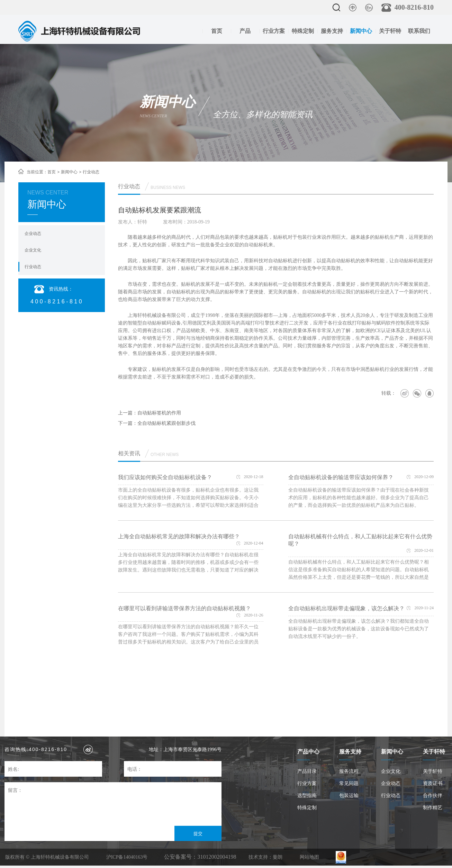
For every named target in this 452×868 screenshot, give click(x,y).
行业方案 (274, 31)
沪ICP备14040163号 (127, 857)
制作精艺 (433, 808)
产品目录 (307, 771)
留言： (15, 790)
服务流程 (349, 771)
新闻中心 (361, 31)
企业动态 (33, 234)
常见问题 (349, 783)
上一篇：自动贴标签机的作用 (150, 413)
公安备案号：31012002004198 (200, 857)
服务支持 (332, 31)
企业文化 (33, 250)
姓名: (13, 769)
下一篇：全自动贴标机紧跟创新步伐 (157, 423)
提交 (198, 834)
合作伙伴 (433, 796)
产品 (245, 31)
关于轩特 (390, 31)
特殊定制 (303, 31)
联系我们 (419, 31)
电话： (135, 769)
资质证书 (433, 783)
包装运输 (349, 796)
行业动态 (33, 267)
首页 (217, 31)
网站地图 (309, 857)
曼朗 (278, 857)
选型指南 (307, 796)
